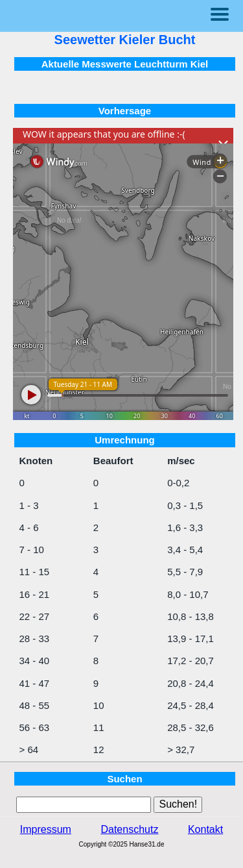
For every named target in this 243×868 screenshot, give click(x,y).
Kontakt (205, 829)
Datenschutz (129, 829)
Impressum (46, 829)
